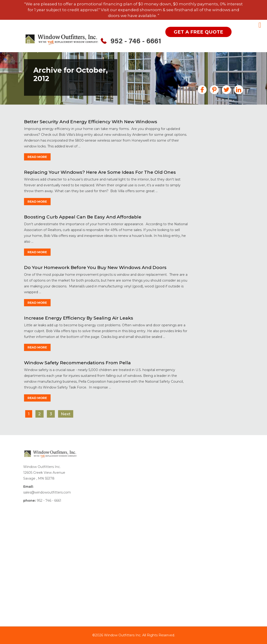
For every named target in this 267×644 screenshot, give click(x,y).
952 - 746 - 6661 (136, 42)
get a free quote (198, 32)
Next (65, 414)
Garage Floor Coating (218, 183)
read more (39, 157)
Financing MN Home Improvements (217, 174)
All (202, 130)
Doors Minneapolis (216, 154)
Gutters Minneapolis (217, 190)
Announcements (214, 136)
